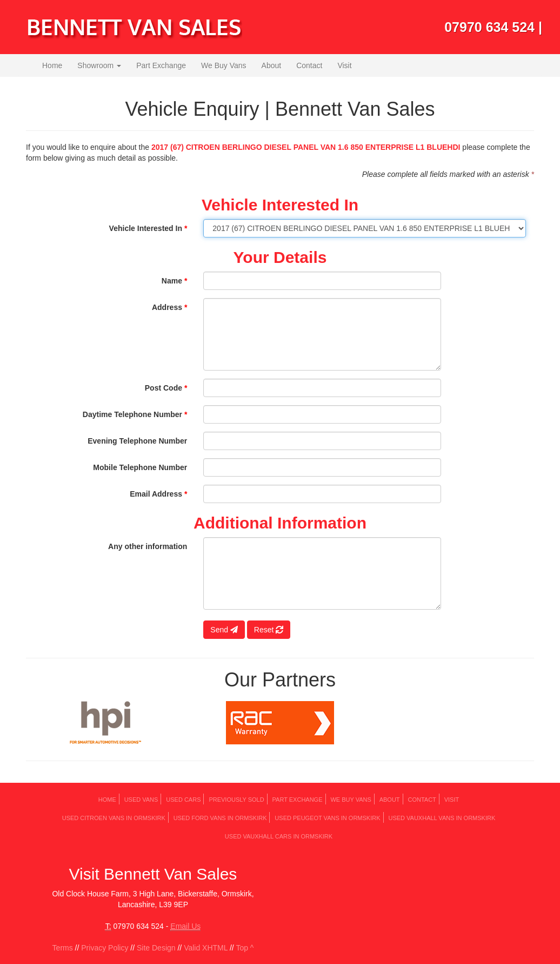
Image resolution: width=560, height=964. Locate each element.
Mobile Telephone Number (140, 467)
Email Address (158, 494)
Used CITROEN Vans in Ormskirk (114, 818)
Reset (269, 630)
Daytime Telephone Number (135, 414)
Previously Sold (236, 800)
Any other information (148, 546)
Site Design (156, 948)
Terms (63, 948)
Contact (309, 65)
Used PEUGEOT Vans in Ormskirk (327, 818)
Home (52, 65)
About (272, 65)
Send (224, 630)
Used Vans (141, 800)
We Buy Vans (224, 65)
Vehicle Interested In (148, 228)
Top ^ (245, 948)
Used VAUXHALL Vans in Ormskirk (442, 818)
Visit (344, 65)
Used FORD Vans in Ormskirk (220, 818)
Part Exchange (161, 65)
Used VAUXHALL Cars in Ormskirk (279, 836)
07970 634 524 (489, 27)
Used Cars (183, 800)
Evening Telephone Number (137, 441)
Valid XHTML (206, 948)
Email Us (185, 926)
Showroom (99, 65)
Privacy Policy (105, 948)
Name (174, 281)
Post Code (166, 388)
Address (169, 307)
